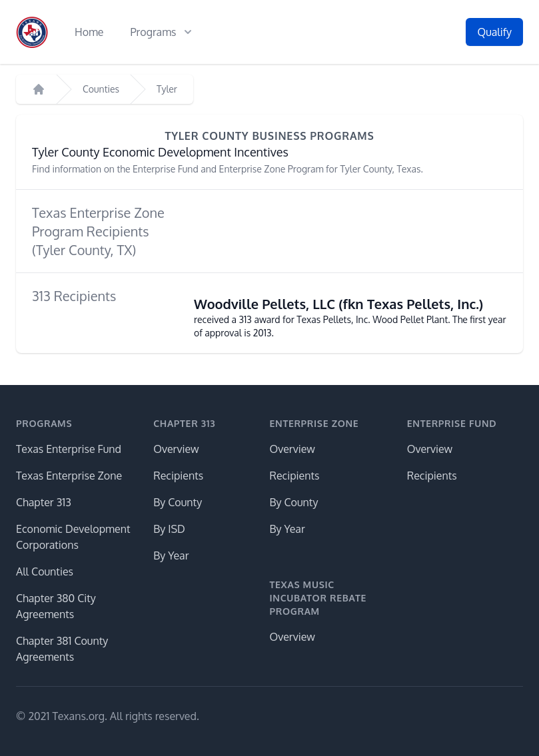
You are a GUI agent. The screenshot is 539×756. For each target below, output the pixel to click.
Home (89, 32)
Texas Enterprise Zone (69, 476)
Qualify (494, 32)
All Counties (45, 571)
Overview (176, 449)
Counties (101, 89)
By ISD (169, 529)
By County (178, 502)
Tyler (167, 89)
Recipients (178, 476)
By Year (171, 556)
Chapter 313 (44, 502)
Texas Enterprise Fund (69, 449)
